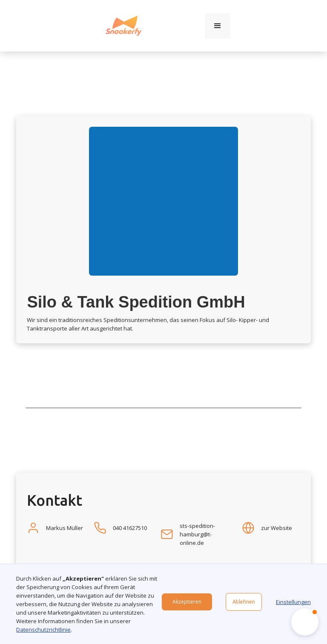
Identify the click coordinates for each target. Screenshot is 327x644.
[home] (124, 26)
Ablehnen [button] (244, 602)
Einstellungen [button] (293, 602)
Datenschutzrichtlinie (43, 630)
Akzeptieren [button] (187, 602)
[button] (218, 26)
